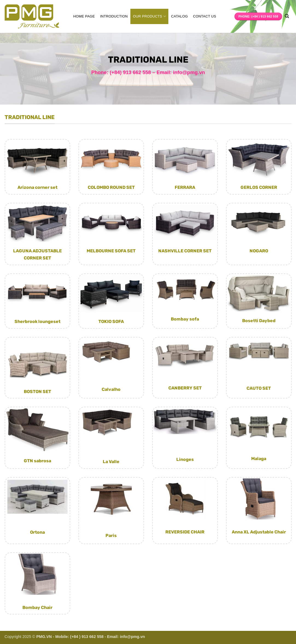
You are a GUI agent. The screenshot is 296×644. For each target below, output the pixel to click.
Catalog (179, 16)
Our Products (150, 16)
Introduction (114, 16)
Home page (84, 16)
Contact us (205, 16)
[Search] (287, 16)
